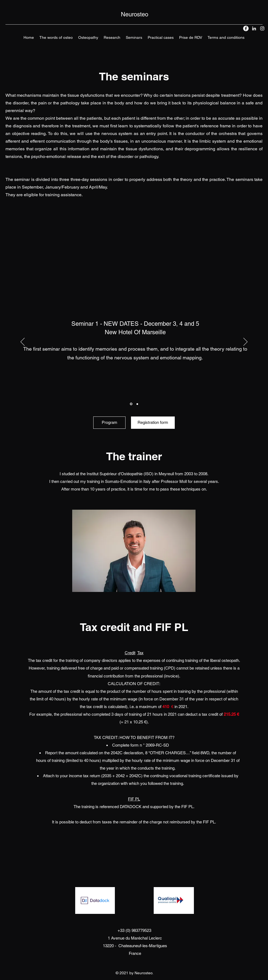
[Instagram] (262, 28)
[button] (88, 37)
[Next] (245, 342)
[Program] (109, 423)
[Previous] (23, 342)
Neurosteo (135, 14)
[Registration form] (153, 423)
